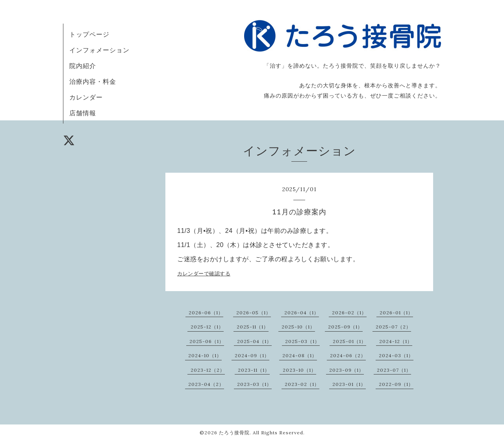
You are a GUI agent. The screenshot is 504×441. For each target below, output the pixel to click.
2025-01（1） (349, 341)
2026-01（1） (396, 313)
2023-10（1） (299, 370)
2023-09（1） (346, 370)
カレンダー (86, 97)
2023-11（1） (254, 370)
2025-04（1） (254, 341)
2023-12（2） (208, 370)
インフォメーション (99, 50)
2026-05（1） (254, 313)
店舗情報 (83, 113)
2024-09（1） (252, 355)
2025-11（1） (253, 327)
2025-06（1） (207, 341)
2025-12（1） (207, 327)
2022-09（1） (396, 384)
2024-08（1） (300, 355)
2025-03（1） (302, 341)
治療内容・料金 (93, 81)
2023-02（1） (302, 384)
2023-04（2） (206, 384)
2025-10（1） (298, 327)
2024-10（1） (205, 355)
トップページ (89, 34)
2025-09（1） (345, 327)
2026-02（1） (349, 313)
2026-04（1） (302, 313)
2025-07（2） (393, 327)
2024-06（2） (348, 355)
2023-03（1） (254, 384)
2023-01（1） (349, 384)
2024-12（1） (396, 341)
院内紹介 (83, 66)
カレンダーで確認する (204, 274)
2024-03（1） (396, 355)
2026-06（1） (206, 313)
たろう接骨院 (234, 433)
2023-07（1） (394, 370)
